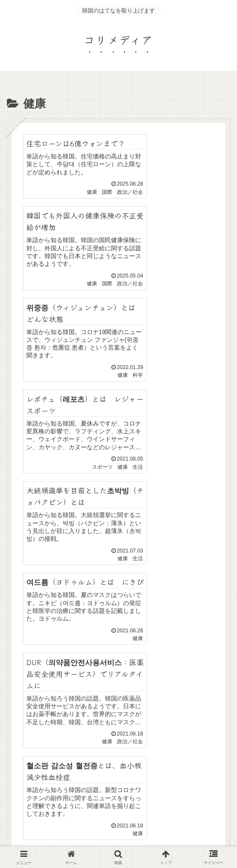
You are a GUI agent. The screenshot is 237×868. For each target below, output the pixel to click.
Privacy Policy (172, 812)
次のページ (123, 664)
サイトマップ (119, 786)
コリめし (195, 786)
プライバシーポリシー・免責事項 (42, 791)
